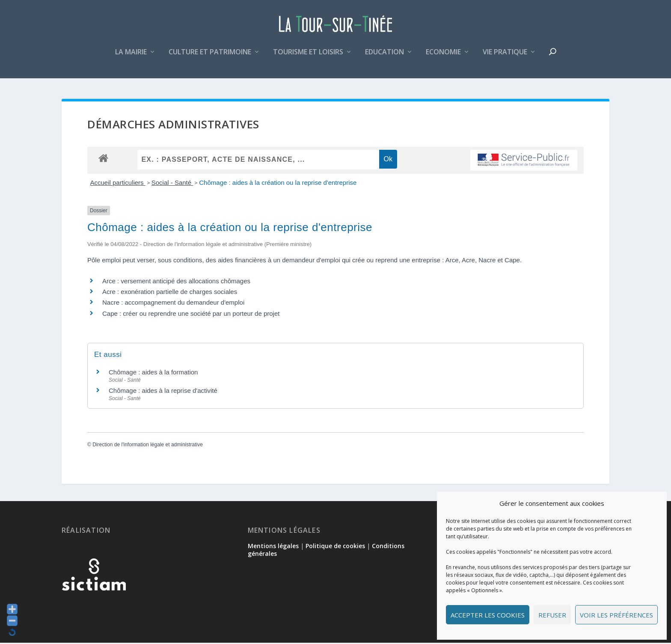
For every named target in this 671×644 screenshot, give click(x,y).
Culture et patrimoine (210, 57)
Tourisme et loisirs (308, 57)
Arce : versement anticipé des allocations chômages (176, 282)
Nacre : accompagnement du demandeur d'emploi (173, 304)
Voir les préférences (616, 615)
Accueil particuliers (118, 184)
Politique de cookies (335, 547)
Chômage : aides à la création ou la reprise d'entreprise (278, 184)
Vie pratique (505, 57)
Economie (443, 57)
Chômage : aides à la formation (153, 373)
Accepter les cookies (488, 615)
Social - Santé (172, 184)
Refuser (552, 615)
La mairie (131, 57)
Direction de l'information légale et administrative (148, 446)
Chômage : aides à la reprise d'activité (163, 392)
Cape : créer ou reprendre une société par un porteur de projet (191, 315)
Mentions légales (273, 547)
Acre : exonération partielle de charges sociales (170, 293)
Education (384, 57)
